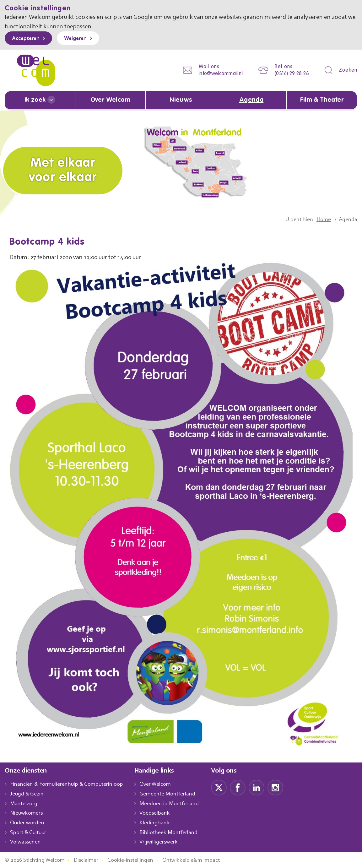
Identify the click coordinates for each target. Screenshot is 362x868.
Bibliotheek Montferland (175, 832)
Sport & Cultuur (29, 832)
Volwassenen (27, 842)
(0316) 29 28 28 (290, 74)
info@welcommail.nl (216, 74)
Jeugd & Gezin (29, 794)
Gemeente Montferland (174, 794)
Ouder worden (28, 822)
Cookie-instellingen (138, 860)
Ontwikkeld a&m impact (201, 860)
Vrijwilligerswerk (165, 842)
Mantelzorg (24, 803)
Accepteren (27, 39)
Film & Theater (322, 100)
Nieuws (181, 100)
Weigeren (80, 39)
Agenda (251, 100)
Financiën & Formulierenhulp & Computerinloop (70, 784)
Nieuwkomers (27, 813)
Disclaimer (91, 860)
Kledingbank (161, 822)
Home (321, 219)
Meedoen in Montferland (176, 803)
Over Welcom (110, 100)
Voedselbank (162, 813)
